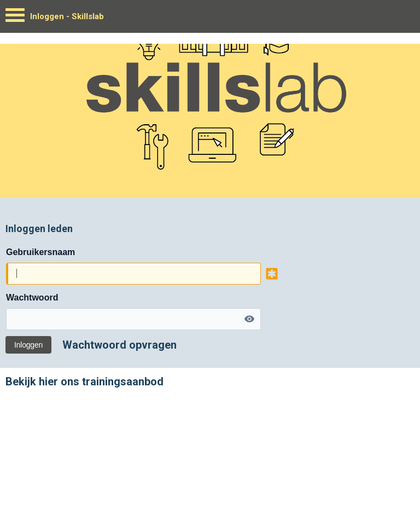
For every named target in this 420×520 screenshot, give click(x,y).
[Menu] (15, 18)
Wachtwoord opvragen (119, 345)
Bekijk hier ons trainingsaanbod (84, 382)
